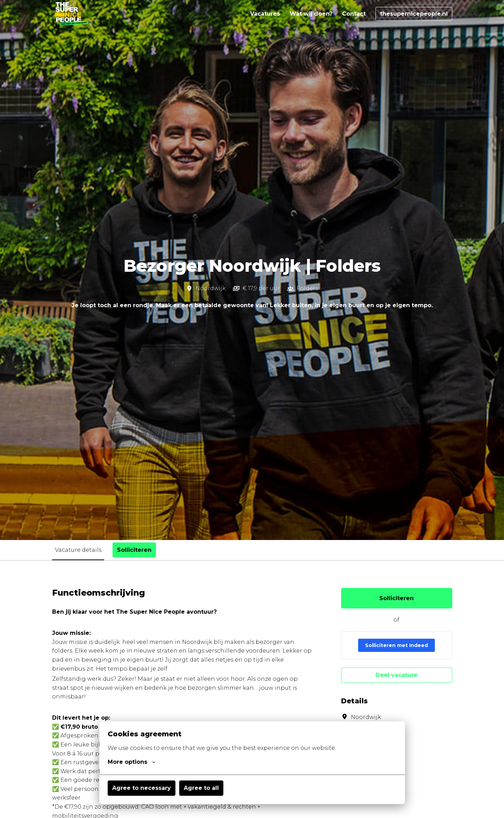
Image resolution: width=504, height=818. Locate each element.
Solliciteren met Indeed (396, 645)
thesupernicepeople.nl (414, 14)
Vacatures (265, 14)
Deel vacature (396, 675)
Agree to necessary (142, 788)
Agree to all (201, 788)
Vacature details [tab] (78, 550)
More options (131, 762)
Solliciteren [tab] (134, 550)
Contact (354, 14)
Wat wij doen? (311, 14)
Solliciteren (396, 598)
